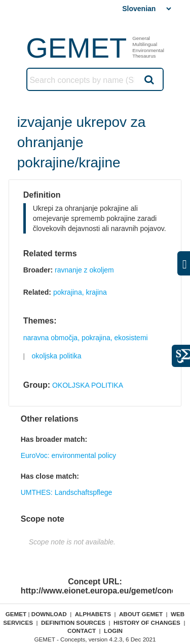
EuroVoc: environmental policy (68, 455)
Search (148, 79)
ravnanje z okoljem (84, 270)
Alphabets (93, 614)
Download (49, 614)
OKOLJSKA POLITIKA (88, 385)
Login (113, 631)
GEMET (76, 48)
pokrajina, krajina (80, 292)
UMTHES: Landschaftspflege (67, 492)
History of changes (147, 623)
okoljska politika (57, 356)
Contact (82, 631)
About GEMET (141, 614)
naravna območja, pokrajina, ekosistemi (86, 338)
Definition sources (73, 623)
